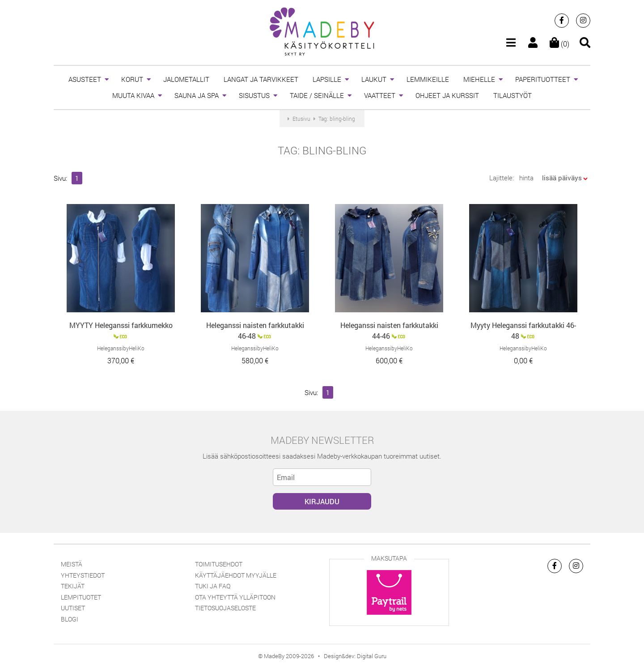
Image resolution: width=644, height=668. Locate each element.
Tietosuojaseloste (225, 608)
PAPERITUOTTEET (543, 79)
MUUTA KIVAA (133, 95)
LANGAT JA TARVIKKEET (261, 79)
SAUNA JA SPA (197, 95)
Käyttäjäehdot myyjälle (236, 575)
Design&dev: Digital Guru (355, 656)
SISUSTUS (254, 95)
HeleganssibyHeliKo (121, 348)
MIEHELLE (479, 79)
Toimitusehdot (219, 564)
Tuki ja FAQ (213, 586)
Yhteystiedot (83, 575)
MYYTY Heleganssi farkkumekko (121, 325)
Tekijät (73, 586)
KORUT (132, 79)
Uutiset (73, 608)
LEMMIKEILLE (428, 79)
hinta (526, 178)
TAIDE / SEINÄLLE (317, 95)
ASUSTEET (85, 79)
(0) (559, 44)
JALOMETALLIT (186, 79)
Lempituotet (81, 597)
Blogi (70, 619)
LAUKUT (374, 79)
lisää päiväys (562, 178)
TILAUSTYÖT (513, 95)
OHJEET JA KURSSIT (447, 95)
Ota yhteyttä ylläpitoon (235, 597)
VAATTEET (380, 95)
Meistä (72, 564)
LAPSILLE (327, 79)
